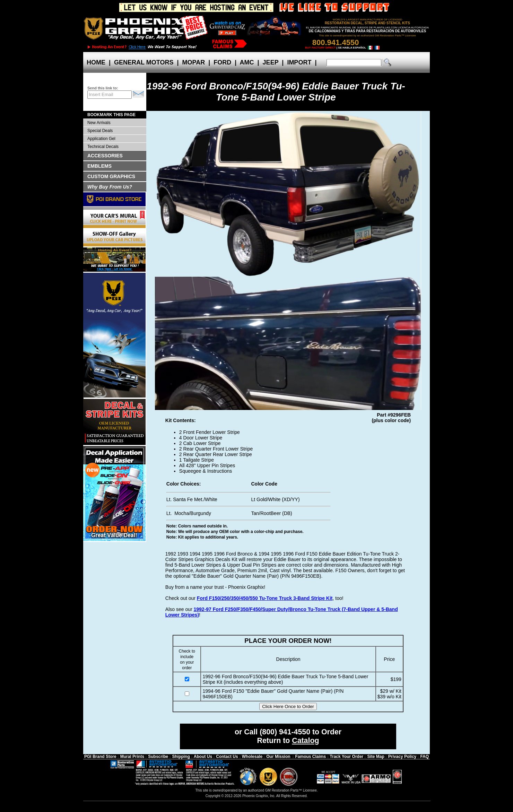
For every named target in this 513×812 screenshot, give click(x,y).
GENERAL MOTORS (144, 62)
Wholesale (252, 757)
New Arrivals (99, 123)
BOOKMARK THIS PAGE (111, 115)
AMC (247, 62)
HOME (96, 62)
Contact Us (227, 757)
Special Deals (100, 131)
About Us (203, 757)
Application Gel (101, 139)
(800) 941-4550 (285, 732)
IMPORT (299, 62)
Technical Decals (103, 147)
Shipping (181, 757)
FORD (222, 62)
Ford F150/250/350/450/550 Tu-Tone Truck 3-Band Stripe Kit (265, 598)
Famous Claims (311, 757)
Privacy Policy (402, 757)
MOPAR (193, 62)
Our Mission (278, 757)
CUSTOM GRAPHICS (111, 176)
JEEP (271, 62)
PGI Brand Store (100, 757)
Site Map (376, 757)
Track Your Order (346, 757)
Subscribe (158, 757)
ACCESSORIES (105, 156)
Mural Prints (132, 757)
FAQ (424, 757)
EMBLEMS (99, 166)
